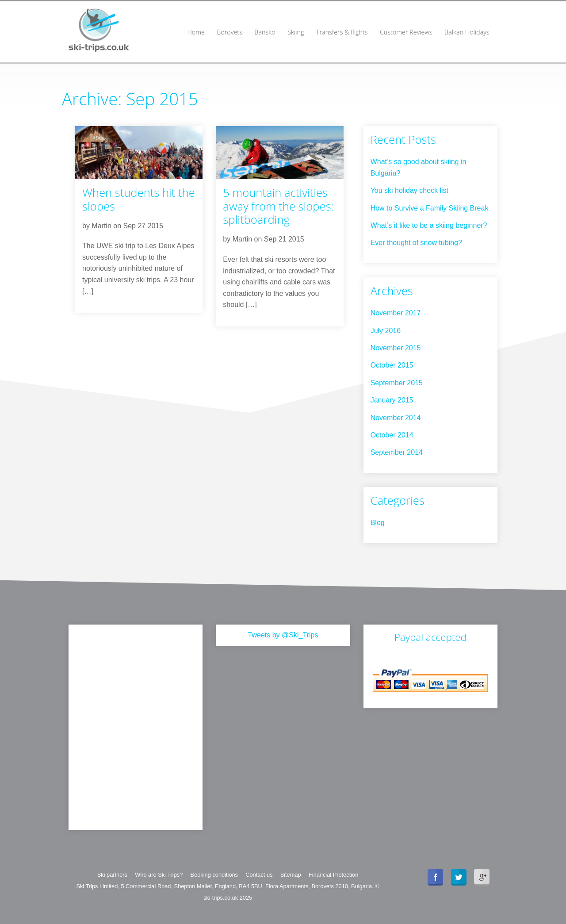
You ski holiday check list (409, 190)
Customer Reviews (406, 32)
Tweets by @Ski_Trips (283, 635)
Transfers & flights (342, 32)
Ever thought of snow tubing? (416, 243)
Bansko (265, 32)
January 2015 (392, 400)
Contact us (259, 875)
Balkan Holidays (467, 32)
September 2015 (397, 383)
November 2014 (396, 418)
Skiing (296, 32)
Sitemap (291, 875)
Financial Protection (333, 875)
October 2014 (392, 435)
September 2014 (397, 452)
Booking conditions (214, 875)
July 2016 (386, 331)
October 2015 (392, 365)
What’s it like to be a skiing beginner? (429, 225)
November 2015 (396, 348)
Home (196, 32)
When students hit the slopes (139, 199)
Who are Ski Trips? (159, 875)
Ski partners (112, 875)
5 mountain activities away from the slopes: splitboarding (278, 206)
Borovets (229, 32)
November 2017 (396, 313)
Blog (378, 523)
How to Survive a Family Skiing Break (430, 208)
